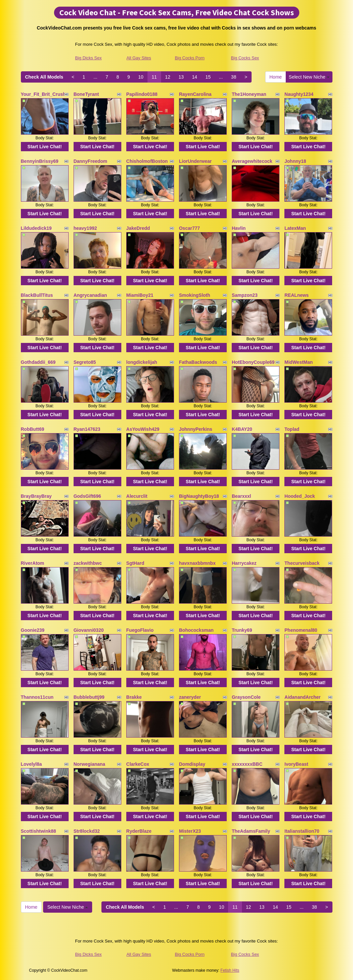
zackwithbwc (88, 563)
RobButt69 (33, 429)
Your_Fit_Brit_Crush (43, 94)
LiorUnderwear (195, 161)
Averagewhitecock (252, 161)
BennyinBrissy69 (40, 161)
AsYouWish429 (143, 429)
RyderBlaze (139, 831)
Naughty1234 (299, 94)
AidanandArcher (302, 697)
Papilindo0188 (142, 94)
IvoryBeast (296, 764)
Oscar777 (189, 228)
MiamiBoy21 (140, 295)
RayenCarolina (195, 94)
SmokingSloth (195, 295)
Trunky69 (242, 630)
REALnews (296, 295)
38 (234, 77)
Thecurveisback (302, 563)
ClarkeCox (138, 764)
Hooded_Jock (300, 496)
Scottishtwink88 (39, 831)
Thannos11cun (37, 697)
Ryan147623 (87, 429)
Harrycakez (244, 563)
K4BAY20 (242, 429)
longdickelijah (142, 362)
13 (181, 77)
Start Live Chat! (45, 147)
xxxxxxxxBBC (247, 764)
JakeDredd (138, 228)
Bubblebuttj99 (89, 697)
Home (276, 77)
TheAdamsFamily (251, 831)
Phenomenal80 (301, 630)
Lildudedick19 (36, 228)
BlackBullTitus (37, 295)
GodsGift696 (87, 496)
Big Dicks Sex (88, 58)
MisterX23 (190, 831)
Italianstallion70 (302, 831)
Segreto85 (85, 362)
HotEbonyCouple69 (253, 362)
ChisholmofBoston (147, 161)
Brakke (134, 697)
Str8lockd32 (87, 831)
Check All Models (44, 77)
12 (168, 77)
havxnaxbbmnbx (197, 563)
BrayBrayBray (36, 496)
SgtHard (135, 563)
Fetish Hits (230, 970)
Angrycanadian (90, 295)
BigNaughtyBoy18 (199, 496)
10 (141, 77)
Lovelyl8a (31, 764)
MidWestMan (298, 362)
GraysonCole (246, 697)
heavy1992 (85, 228)
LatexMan (295, 228)
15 (208, 77)
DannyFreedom (90, 161)
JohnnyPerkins (196, 429)
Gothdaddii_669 (38, 362)
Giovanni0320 (89, 630)
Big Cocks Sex (245, 58)
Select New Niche (309, 77)
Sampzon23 (245, 295)
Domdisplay (192, 764)
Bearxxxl (241, 496)
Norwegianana (89, 764)
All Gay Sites (139, 58)
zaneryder (190, 697)
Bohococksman (196, 630)
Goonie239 (33, 630)
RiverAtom (33, 563)
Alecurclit (137, 496)
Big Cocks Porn (190, 58)
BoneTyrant (86, 94)
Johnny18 (295, 161)
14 (195, 77)
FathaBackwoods (198, 362)
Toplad (292, 429)
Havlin (239, 228)
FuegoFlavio (140, 630)
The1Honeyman (249, 94)
